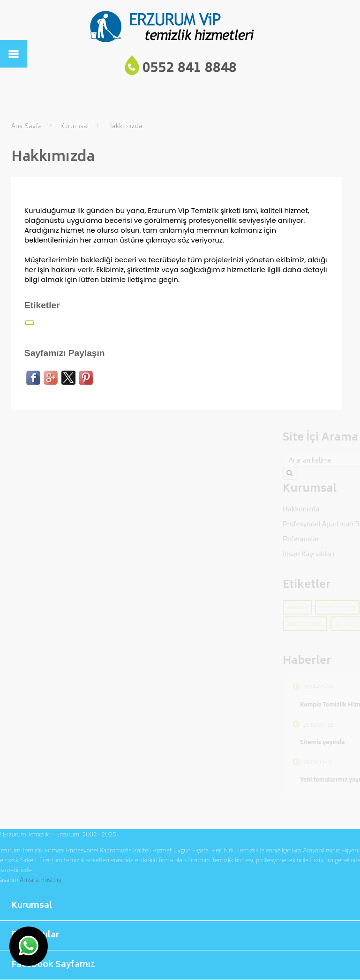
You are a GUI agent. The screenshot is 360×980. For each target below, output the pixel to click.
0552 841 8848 (190, 69)
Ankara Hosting (41, 879)
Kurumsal (75, 125)
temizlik (343, 607)
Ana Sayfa (27, 125)
